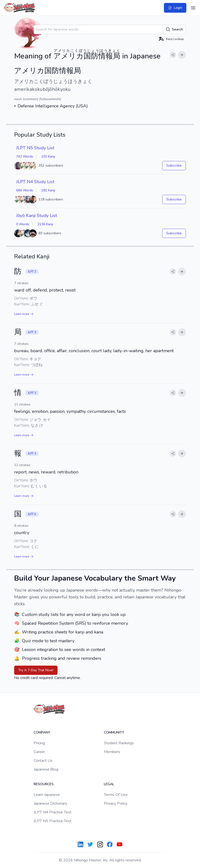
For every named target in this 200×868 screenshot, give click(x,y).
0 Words (23, 224)
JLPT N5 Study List (35, 148)
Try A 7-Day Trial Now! (36, 670)
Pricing (39, 743)
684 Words (25, 190)
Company (42, 732)
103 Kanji (48, 156)
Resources (44, 784)
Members (112, 752)
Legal (109, 784)
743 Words (25, 156)
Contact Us (43, 761)
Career (39, 752)
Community (114, 732)
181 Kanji (48, 190)
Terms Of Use (116, 795)
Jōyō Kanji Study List (37, 216)
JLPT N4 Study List (35, 182)
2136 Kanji (45, 224)
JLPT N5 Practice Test (53, 821)
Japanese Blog (46, 769)
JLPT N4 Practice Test (53, 812)
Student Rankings (119, 743)
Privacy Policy (116, 803)
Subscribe (174, 165)
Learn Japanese (47, 795)
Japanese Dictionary (50, 803)
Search (174, 29)
